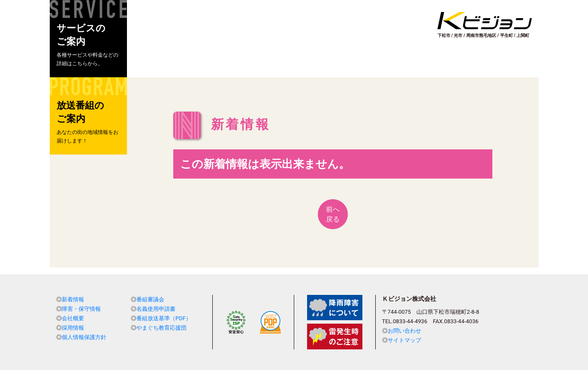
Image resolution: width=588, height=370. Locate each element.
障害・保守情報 (81, 309)
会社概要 (73, 318)
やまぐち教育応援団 (161, 328)
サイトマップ (404, 340)
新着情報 (73, 299)
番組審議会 (150, 299)
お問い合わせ (404, 331)
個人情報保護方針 (84, 337)
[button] (88, 39)
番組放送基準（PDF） (164, 318)
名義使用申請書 (156, 309)
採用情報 (73, 328)
